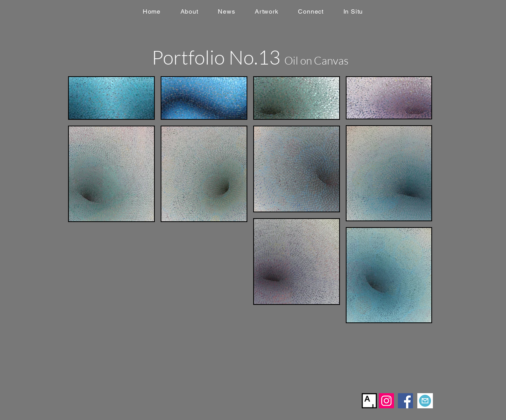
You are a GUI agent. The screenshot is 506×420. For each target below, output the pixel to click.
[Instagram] (386, 401)
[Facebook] (405, 401)
